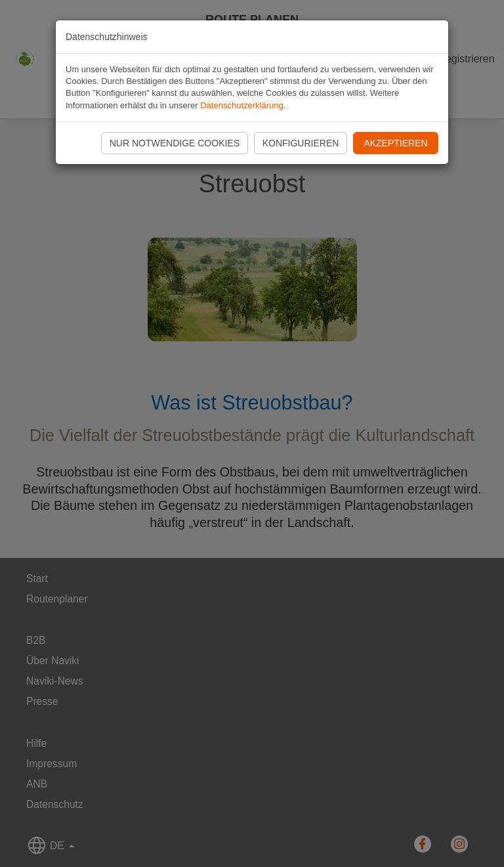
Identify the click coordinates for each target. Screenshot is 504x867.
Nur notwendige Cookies (175, 143)
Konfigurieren (301, 143)
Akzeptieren (395, 143)
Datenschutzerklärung (241, 105)
